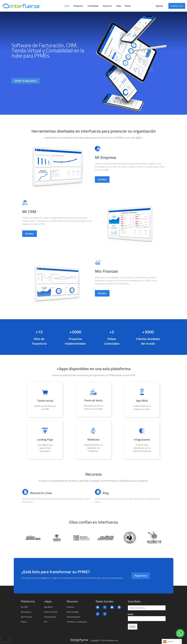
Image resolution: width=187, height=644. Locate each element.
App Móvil (142, 401)
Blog (106, 493)
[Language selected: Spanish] (172, 641)
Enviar (133, 627)
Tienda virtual (45, 401)
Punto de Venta (93, 400)
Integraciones (142, 439)
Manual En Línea (41, 493)
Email (131, 614)
